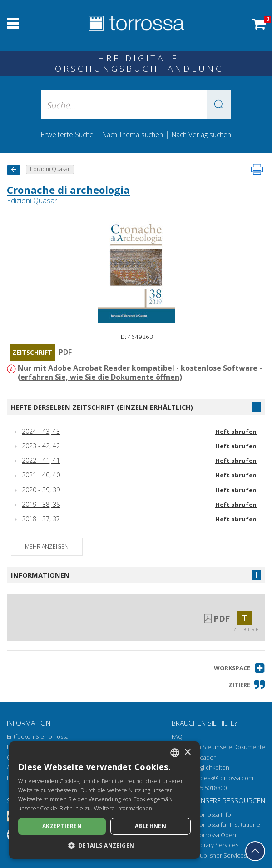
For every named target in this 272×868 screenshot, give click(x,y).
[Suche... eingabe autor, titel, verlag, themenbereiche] (136, 105)
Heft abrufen (236, 432)
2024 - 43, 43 (41, 431)
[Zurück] (14, 170)
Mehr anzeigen (47, 547)
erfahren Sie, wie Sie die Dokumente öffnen (100, 377)
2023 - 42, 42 (41, 446)
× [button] (187, 753)
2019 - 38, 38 (41, 504)
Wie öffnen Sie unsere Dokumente (218, 747)
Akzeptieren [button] (62, 826)
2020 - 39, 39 (41, 490)
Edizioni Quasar (32, 201)
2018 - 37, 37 (41, 519)
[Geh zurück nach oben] (255, 851)
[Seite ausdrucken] (257, 169)
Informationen (40, 575)
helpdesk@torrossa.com (221, 778)
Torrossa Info (214, 815)
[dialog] (104, 800)
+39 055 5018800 (205, 788)
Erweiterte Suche (67, 134)
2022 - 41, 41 (41, 460)
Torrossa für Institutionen (230, 825)
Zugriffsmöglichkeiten (200, 767)
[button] (219, 105)
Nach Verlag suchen (201, 134)
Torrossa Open (216, 835)
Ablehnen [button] (151, 826)
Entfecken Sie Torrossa (38, 737)
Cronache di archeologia (68, 190)
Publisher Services (221, 856)
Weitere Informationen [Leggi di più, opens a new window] (123, 808)
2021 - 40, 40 (41, 475)
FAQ (177, 737)
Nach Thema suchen (133, 134)
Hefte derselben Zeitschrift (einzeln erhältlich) (102, 407)
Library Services (217, 845)
